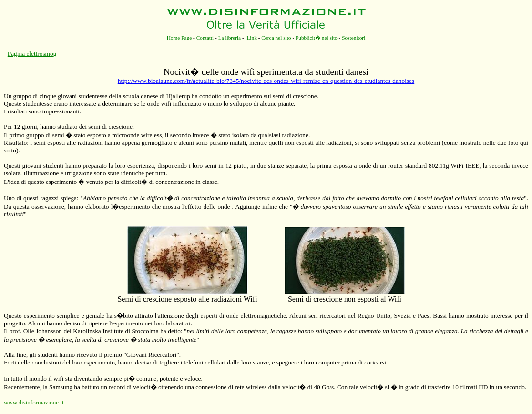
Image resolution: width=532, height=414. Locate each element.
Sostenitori (353, 38)
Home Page (179, 38)
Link (251, 38)
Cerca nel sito (276, 38)
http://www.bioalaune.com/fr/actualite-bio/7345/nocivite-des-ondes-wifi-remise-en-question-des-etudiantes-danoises (266, 81)
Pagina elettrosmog (32, 54)
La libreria (230, 38)
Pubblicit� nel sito (317, 38)
